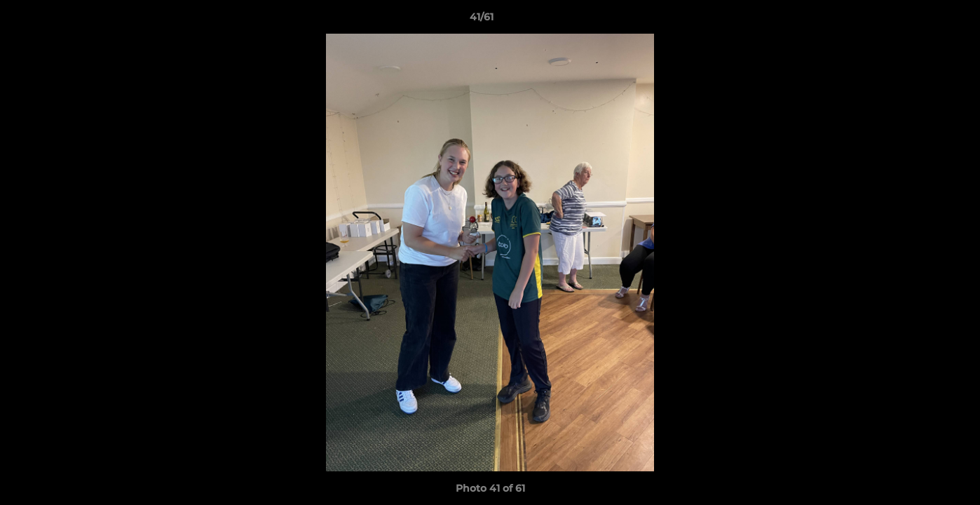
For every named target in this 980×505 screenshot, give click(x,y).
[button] (921, 20)
